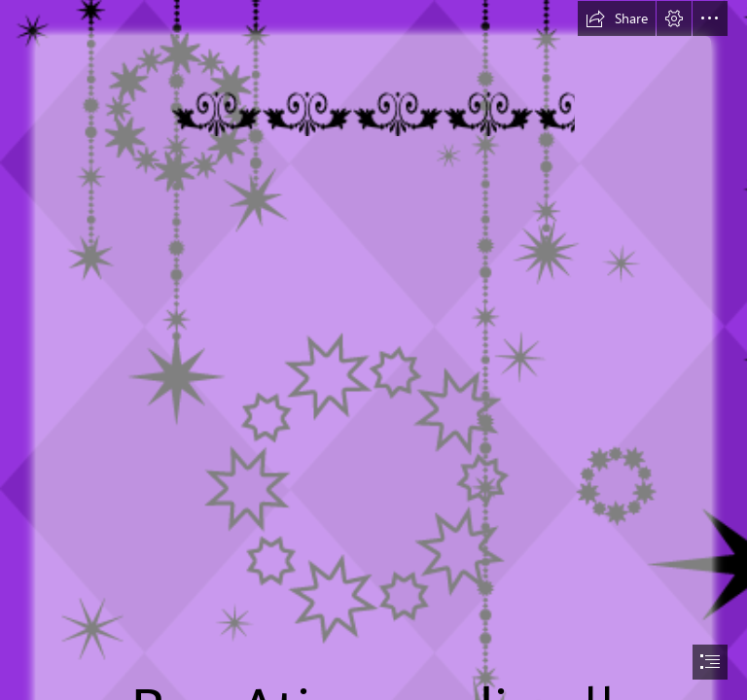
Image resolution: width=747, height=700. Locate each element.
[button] (617, 18)
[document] (373, 350)
